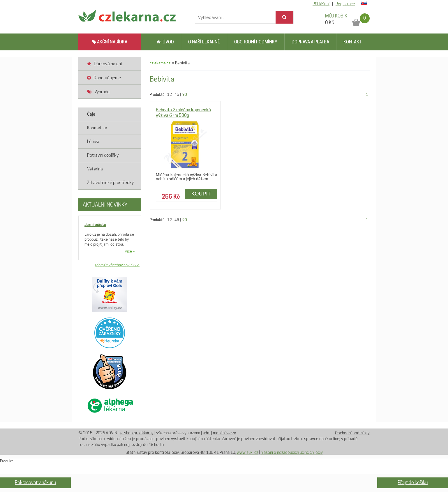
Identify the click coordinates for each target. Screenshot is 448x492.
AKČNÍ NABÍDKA (110, 42)
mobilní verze (225, 433)
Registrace (345, 4)
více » (130, 251)
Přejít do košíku (413, 483)
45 (177, 94)
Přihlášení (321, 4)
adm (207, 433)
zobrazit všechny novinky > (117, 265)
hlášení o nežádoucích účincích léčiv (292, 452)
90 (185, 94)
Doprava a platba (310, 42)
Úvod (165, 42)
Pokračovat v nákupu (35, 483)
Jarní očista (95, 224)
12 (170, 94)
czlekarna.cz (160, 63)
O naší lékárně (204, 42)
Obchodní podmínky (256, 42)
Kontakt (352, 42)
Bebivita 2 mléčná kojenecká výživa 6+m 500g (183, 113)
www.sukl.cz (247, 452)
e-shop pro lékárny (137, 433)
